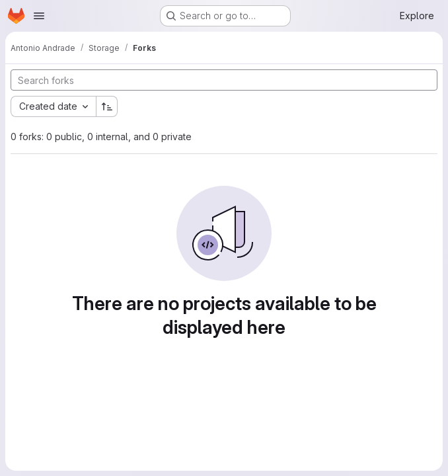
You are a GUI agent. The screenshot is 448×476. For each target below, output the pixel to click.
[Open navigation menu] (39, 16)
